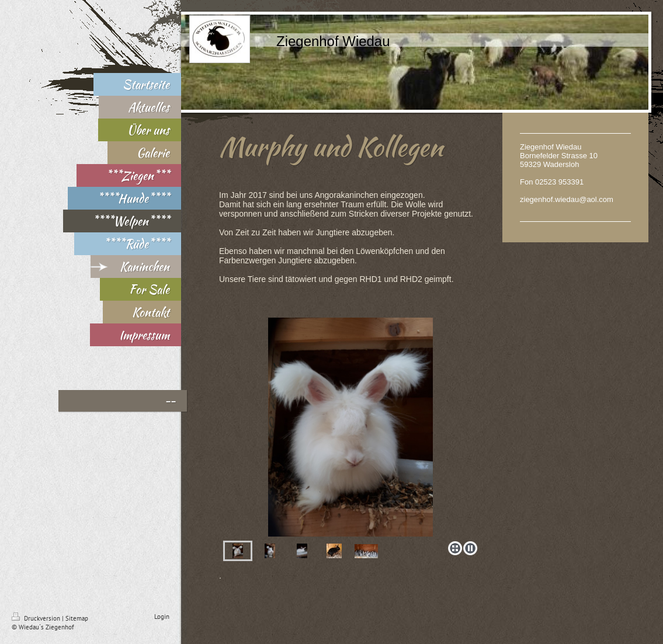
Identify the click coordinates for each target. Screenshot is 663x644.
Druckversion (37, 618)
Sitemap (77, 618)
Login (162, 617)
